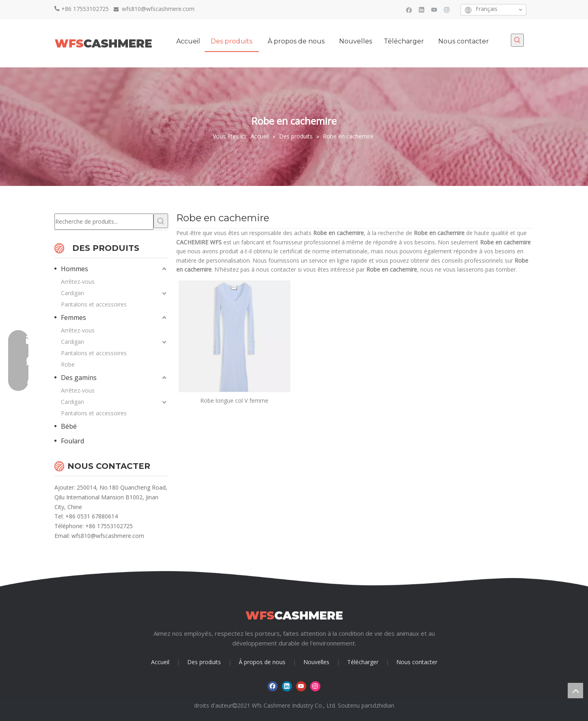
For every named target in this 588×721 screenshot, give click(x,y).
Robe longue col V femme (234, 400)
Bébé (69, 426)
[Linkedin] (422, 10)
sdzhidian (382, 705)
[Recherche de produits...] (104, 222)
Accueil (160, 662)
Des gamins (79, 378)
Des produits (204, 662)
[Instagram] (447, 10)
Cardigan (72, 293)
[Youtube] (434, 10)
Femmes (73, 317)
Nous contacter (417, 662)
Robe (68, 364)
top (575, 691)
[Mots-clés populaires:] (517, 40)
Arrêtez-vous (78, 282)
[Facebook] (409, 10)
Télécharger (363, 662)
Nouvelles (316, 662)
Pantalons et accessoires (94, 304)
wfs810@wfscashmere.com (108, 536)
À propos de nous (262, 662)
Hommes (75, 269)
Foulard (72, 441)
